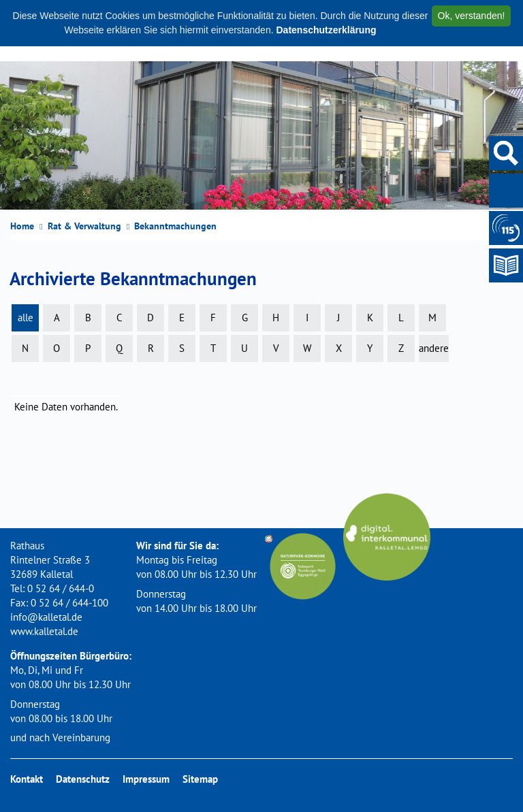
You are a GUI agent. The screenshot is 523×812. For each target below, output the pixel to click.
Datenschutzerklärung (326, 30)
